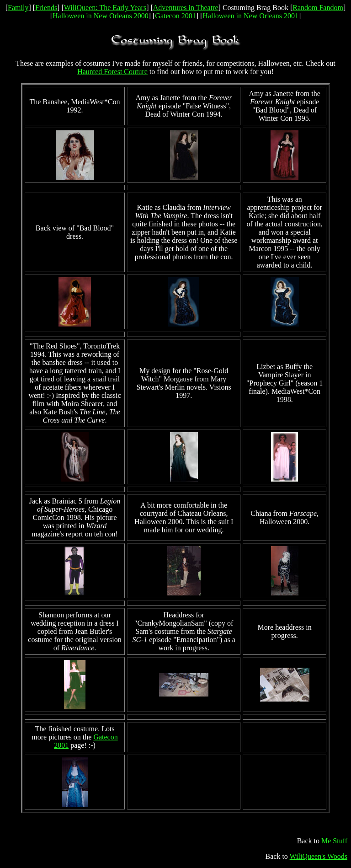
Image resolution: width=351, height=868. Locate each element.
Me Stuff (334, 841)
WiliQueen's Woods (319, 856)
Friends (46, 8)
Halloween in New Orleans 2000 (101, 16)
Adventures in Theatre (186, 8)
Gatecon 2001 (175, 16)
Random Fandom (318, 8)
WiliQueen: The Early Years (105, 8)
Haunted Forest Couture (112, 72)
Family (18, 8)
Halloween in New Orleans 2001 (250, 16)
